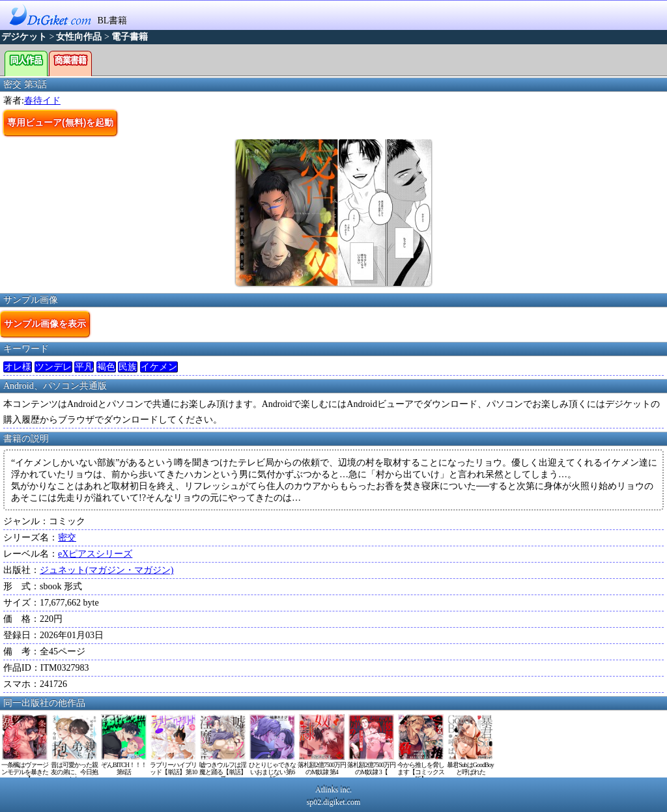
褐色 (106, 367)
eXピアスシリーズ (95, 554)
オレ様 (18, 367)
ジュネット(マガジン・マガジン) (106, 570)
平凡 (84, 367)
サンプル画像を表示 (45, 324)
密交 (67, 538)
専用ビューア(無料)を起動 (60, 122)
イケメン (159, 367)
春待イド (42, 101)
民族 (128, 367)
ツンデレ (53, 367)
